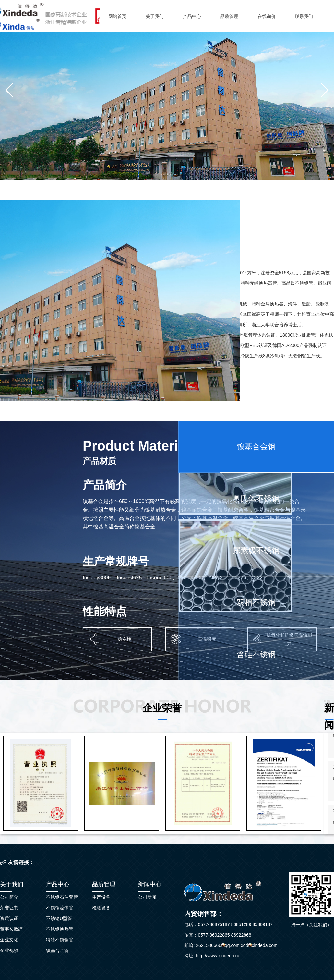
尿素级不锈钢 (256, 550)
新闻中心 (150, 884)
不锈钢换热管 (60, 929)
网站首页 (117, 16)
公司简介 (9, 897)
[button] (9, 90)
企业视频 (9, 950)
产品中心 (192, 16)
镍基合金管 (57, 950)
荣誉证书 (9, 908)
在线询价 (267, 16)
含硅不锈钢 (256, 654)
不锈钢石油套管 (62, 897)
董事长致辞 (11, 929)
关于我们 (155, 16)
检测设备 (101, 908)
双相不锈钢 (256, 602)
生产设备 (101, 897)
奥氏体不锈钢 (256, 498)
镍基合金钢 (256, 447)
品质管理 (229, 16)
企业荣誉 (162, 708)
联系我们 (304, 16)
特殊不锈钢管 (60, 940)
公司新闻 (147, 897)
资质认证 (9, 918)
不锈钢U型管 (59, 918)
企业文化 (9, 940)
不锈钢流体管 (60, 908)
